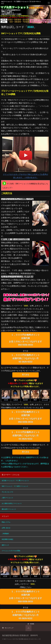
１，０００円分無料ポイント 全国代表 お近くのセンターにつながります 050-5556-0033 (25, 340)
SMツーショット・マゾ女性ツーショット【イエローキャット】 (21, 2)
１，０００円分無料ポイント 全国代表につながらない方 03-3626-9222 (25, 358)
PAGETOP (28, 628)
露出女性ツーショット (9, 509)
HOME (32, 624)
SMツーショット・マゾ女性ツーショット (15, 486)
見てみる (25, 375)
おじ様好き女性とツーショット (12, 503)
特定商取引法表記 (7, 539)
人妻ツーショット (7, 498)
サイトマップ (9, 628)
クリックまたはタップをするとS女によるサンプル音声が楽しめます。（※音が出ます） (25, 158)
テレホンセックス (7, 492)
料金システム (6, 522)
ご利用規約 (5, 534)
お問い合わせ (6, 528)
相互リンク (5, 545)
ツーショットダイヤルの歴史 (11, 551)
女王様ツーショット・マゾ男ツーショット (15, 481)
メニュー (49, 3)
